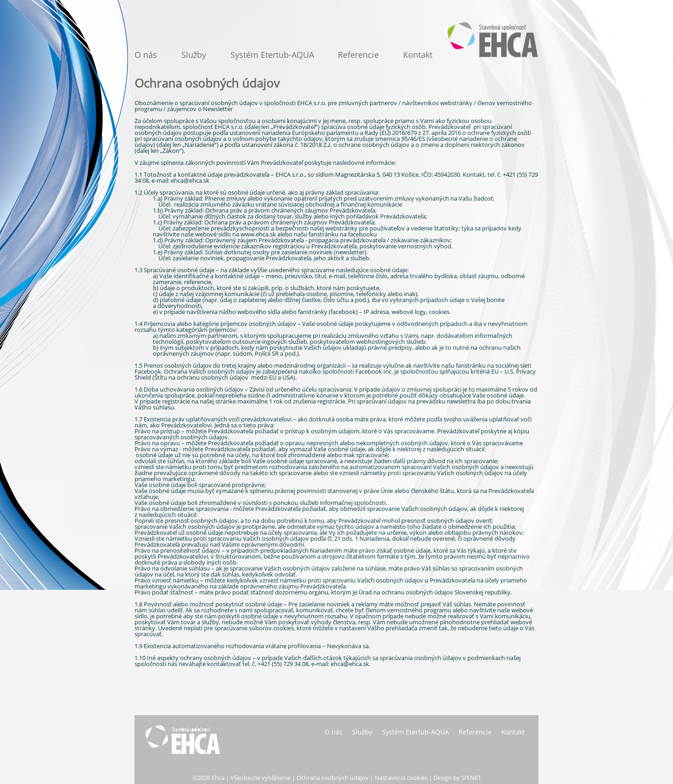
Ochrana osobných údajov (333, 778)
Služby (194, 55)
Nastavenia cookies (401, 778)
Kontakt (418, 55)
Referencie (358, 55)
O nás (146, 55)
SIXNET (471, 778)
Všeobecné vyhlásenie (261, 778)
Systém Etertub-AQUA (272, 55)
